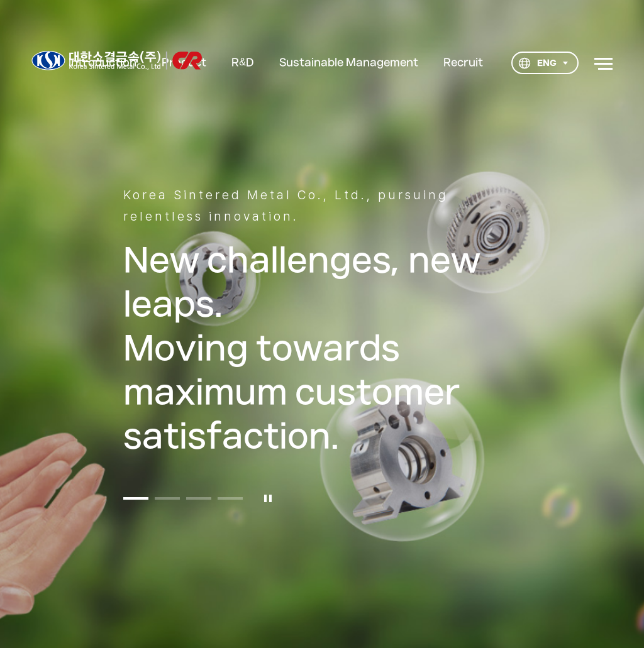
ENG (537, 63)
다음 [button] (600, 332)
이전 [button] (44, 332)
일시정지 (268, 504)
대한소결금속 (117, 60)
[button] (136, 504)
